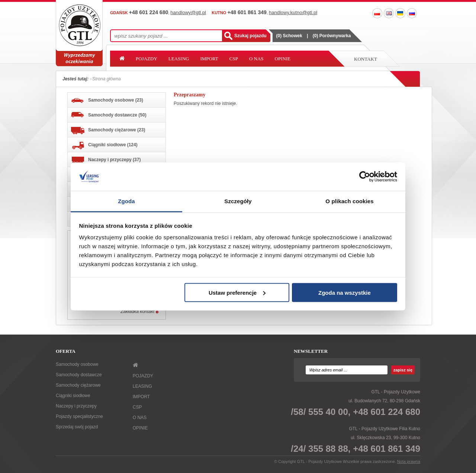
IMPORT (209, 59)
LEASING (179, 59)
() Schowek (289, 36)
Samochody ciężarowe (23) (108, 131)
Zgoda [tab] (126, 201)
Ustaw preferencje (237, 292)
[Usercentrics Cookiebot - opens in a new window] (365, 176)
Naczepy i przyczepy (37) (106, 161)
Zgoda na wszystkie (345, 292)
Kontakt (366, 59)
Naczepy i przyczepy (76, 406)
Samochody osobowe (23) (107, 100)
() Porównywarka (332, 36)
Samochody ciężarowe (78, 385)
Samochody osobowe (77, 364)
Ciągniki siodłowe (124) (104, 146)
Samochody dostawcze (79, 375)
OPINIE (283, 59)
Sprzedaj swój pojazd (77, 427)
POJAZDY (147, 59)
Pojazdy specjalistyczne (79, 416)
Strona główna (107, 79)
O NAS (256, 59)
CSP (234, 59)
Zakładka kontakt (137, 311)
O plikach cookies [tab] (349, 201)
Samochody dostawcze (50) (109, 115)
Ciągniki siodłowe (73, 396)
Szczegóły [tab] (238, 201)
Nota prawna (409, 461)
